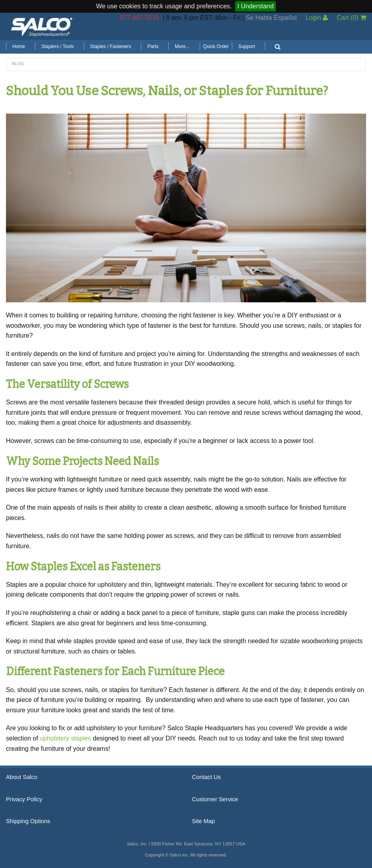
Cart (351, 18)
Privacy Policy (24, 799)
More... (182, 46)
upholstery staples (65, 738)
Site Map (204, 821)
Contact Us (207, 777)
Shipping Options (28, 821)
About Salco (22, 777)
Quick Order (216, 46)
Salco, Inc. (42, 26)
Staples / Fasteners (111, 46)
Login (317, 18)
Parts (153, 46)
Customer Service (215, 799)
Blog (18, 64)
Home (19, 46)
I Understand (256, 6)
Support (247, 46)
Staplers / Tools (58, 46)
